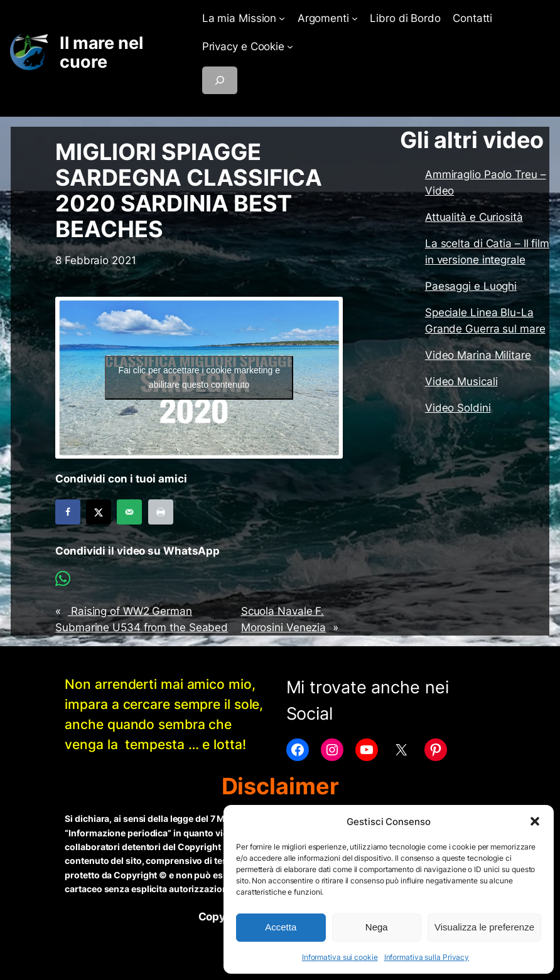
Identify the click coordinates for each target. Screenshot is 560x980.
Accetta (281, 927)
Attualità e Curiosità (474, 217)
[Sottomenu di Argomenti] (355, 18)
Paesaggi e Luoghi (471, 286)
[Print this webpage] (161, 512)
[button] (535, 821)
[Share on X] (99, 512)
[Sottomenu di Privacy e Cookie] (290, 46)
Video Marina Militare (478, 355)
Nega (377, 927)
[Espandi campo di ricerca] (220, 80)
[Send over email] (129, 512)
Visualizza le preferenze (484, 927)
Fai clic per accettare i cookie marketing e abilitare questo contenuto (199, 377)
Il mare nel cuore (101, 52)
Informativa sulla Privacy (427, 957)
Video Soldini (458, 408)
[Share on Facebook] (68, 512)
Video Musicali (461, 381)
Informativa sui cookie (340, 957)
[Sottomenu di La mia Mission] (282, 18)
